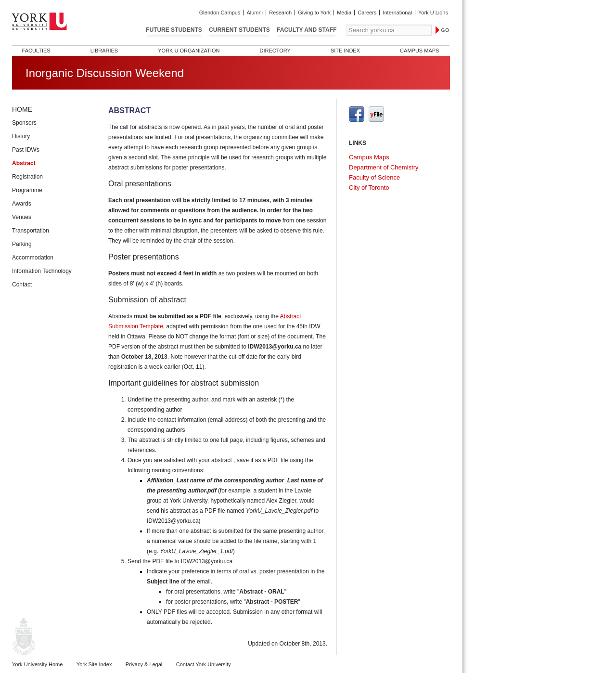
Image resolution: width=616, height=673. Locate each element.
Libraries (104, 51)
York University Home (37, 664)
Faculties (36, 51)
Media (344, 13)
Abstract (24, 163)
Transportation (31, 231)
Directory (275, 51)
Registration (27, 177)
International (397, 13)
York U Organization (189, 51)
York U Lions (433, 13)
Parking (22, 244)
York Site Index (94, 664)
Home (22, 109)
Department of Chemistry (384, 167)
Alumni (255, 13)
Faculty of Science (374, 177)
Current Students (239, 30)
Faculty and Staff (307, 30)
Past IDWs (26, 150)
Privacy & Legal (144, 664)
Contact (22, 285)
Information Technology (42, 271)
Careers (367, 13)
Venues (22, 217)
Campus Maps (419, 51)
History (21, 136)
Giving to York (314, 13)
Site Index (345, 51)
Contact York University (204, 664)
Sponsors (24, 123)
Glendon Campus (220, 13)
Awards (22, 204)
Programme (27, 190)
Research (280, 13)
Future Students (174, 30)
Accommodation (33, 258)
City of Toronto (369, 188)
